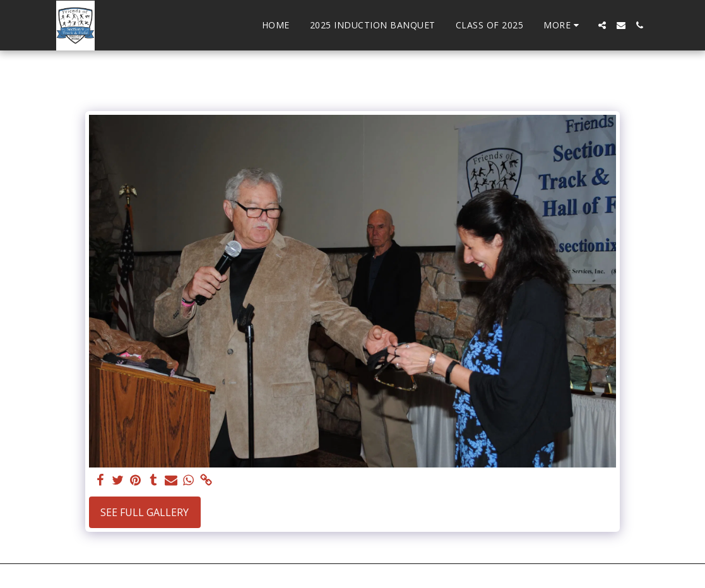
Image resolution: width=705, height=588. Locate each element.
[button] (602, 25)
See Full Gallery (145, 512)
